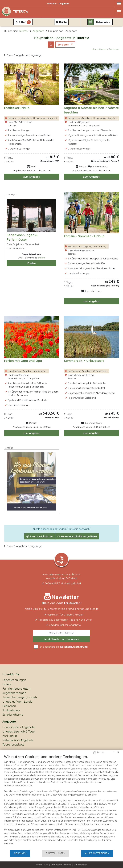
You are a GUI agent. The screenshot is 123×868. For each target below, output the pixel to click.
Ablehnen (20, 853)
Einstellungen (56, 853)
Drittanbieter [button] (80, 865)
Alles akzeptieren (97, 853)
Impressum (42, 865)
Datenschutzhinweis (61, 865)
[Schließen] (118, 752)
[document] (61, 802)
